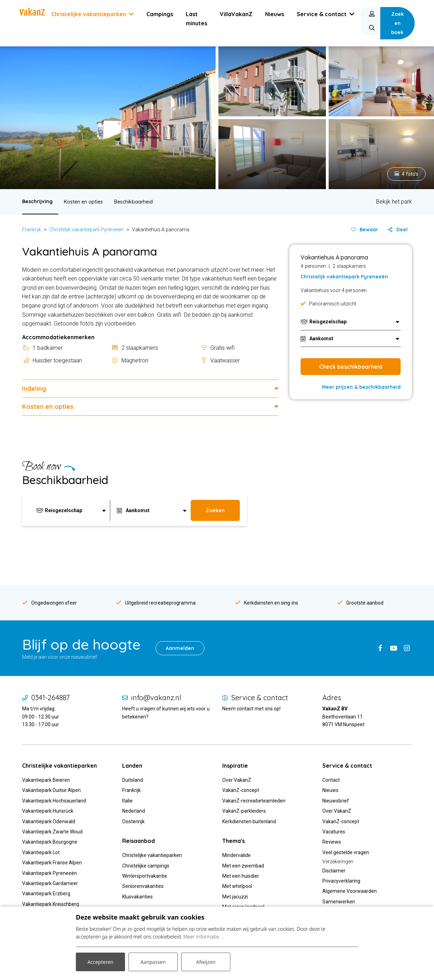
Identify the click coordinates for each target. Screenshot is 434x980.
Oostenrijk (133, 821)
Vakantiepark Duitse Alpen (51, 790)
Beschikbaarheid (133, 202)
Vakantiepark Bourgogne (50, 842)
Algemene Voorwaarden (350, 891)
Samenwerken (339, 902)
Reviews (332, 842)
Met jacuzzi (235, 897)
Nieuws (330, 790)
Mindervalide (236, 855)
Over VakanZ (237, 780)
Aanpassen (153, 962)
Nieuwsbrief (336, 801)
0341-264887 (50, 698)
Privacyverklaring (341, 881)
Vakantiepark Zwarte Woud (52, 832)
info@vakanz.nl (156, 698)
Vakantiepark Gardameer (50, 883)
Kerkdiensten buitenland (249, 821)
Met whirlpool (237, 886)
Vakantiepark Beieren (46, 780)
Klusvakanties (138, 897)
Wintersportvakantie (145, 876)
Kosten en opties (83, 202)
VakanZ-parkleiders (244, 811)
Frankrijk (32, 230)
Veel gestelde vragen (346, 852)
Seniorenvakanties (143, 886)
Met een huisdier (241, 876)
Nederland (134, 811)
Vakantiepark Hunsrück (48, 811)
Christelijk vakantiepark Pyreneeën (87, 230)
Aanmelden (180, 648)
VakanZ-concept (241, 790)
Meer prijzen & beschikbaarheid (361, 387)
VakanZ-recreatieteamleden (254, 801)
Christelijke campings (146, 866)
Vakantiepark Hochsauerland (54, 801)
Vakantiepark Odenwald (49, 821)
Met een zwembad (243, 866)
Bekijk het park (394, 202)
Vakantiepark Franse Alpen (52, 863)
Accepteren (100, 962)
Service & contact (260, 698)
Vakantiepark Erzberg (46, 894)
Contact (331, 780)
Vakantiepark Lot (41, 852)
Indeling (34, 389)
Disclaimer (334, 871)
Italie (127, 801)
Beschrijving (37, 201)
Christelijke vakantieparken (152, 855)
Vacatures (334, 832)
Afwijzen (206, 962)
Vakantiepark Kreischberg (51, 904)
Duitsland (133, 780)
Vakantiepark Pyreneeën (50, 873)
